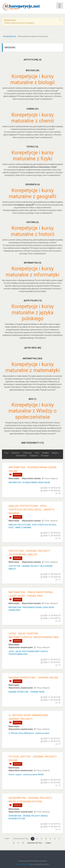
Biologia (33, 70)
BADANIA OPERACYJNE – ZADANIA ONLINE (33, 677)
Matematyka (32, 358)
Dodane (46, 452)
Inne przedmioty (33, 442)
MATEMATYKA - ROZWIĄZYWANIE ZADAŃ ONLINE (29, 482)
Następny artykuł (35, 843)
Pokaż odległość (51, 478)
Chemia (33, 108)
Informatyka (33, 262)
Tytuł (6, 452)
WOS (32, 398)
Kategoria (16, 452)
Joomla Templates (23, 864)
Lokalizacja (27, 452)
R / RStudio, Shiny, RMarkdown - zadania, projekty (29, 733)
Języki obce (32, 347)
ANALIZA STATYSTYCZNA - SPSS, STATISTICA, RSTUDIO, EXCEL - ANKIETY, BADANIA (32, 509)
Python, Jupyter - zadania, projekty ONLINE (26, 774)
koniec (48, 843)
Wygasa (55, 452)
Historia (33, 222)
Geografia (32, 184)
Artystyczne (32, 59)
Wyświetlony (22, 455)
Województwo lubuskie (31, 478)
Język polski (33, 300)
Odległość (34, 455)
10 (23, 843)
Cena (37, 452)
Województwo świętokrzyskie (21, 647)
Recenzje (45, 455)
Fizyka (32, 146)
